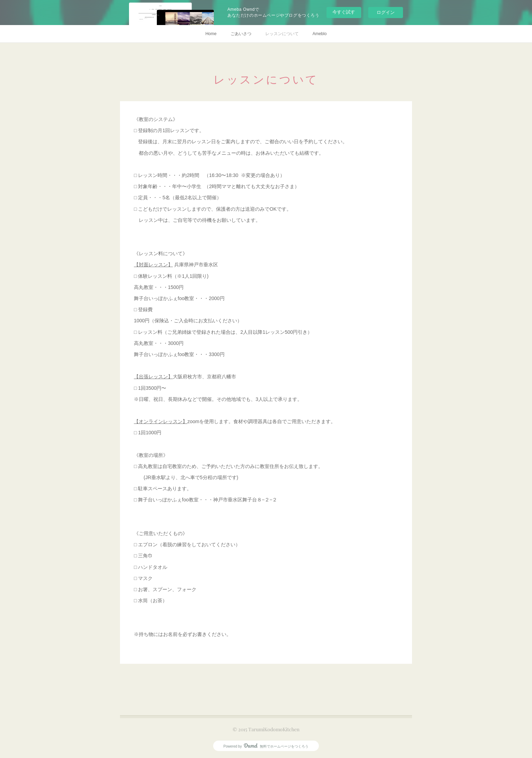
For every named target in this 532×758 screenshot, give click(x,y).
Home (211, 34)
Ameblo (320, 34)
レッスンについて (282, 34)
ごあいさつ (241, 34)
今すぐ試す (344, 12)
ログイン (386, 12)
